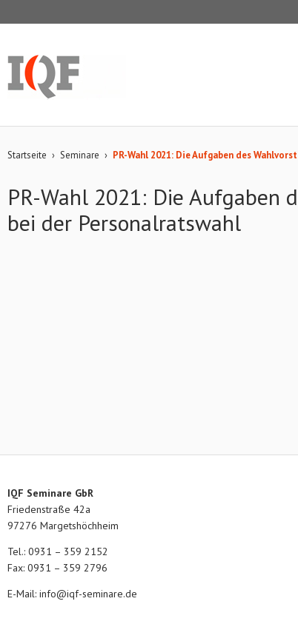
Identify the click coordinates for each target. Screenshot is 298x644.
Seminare (80, 155)
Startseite (27, 155)
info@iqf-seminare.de (88, 594)
